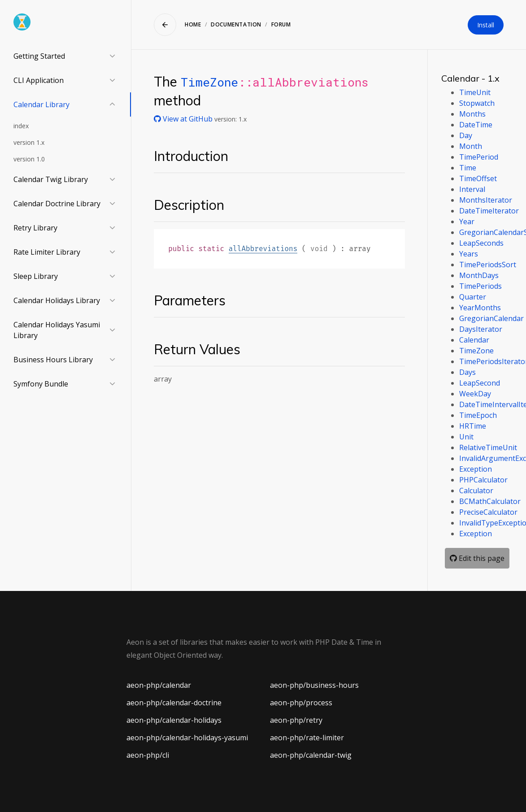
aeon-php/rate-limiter (307, 738)
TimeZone (209, 82)
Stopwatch (477, 103)
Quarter (473, 297)
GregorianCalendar (491, 318)
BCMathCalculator (490, 501)
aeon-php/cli (148, 755)
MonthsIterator (486, 200)
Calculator (476, 491)
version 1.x (29, 142)
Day (466, 135)
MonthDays (479, 275)
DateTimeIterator (489, 211)
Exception (476, 469)
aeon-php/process (301, 703)
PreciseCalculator (488, 512)
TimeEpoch (478, 415)
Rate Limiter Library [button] (47, 252)
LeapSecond (480, 383)
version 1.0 (29, 159)
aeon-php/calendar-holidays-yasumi (187, 738)
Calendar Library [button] (41, 104)
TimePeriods (480, 286)
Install (486, 25)
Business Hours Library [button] (53, 360)
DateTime (476, 125)
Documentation (236, 24)
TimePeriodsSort (488, 265)
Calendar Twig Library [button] (51, 179)
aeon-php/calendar (159, 685)
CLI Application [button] (39, 80)
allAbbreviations (263, 249)
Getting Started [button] (39, 56)
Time (468, 168)
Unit (466, 437)
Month (471, 146)
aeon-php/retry (296, 720)
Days (467, 372)
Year (467, 221)
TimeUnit (475, 92)
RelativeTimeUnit (488, 447)
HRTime (473, 426)
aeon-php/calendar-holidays (174, 720)
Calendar (474, 340)
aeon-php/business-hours (314, 685)
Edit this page (477, 558)
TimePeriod (479, 157)
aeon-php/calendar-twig (311, 755)
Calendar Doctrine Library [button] (57, 204)
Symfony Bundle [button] (41, 384)
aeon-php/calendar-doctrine (174, 703)
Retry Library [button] (35, 228)
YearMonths (480, 308)
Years (469, 254)
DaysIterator (481, 329)
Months (472, 114)
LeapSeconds (481, 243)
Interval (472, 189)
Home (193, 24)
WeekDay (475, 394)
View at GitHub (184, 119)
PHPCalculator (483, 480)
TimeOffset (478, 178)
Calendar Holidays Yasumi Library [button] (57, 330)
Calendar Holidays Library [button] (57, 300)
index (21, 126)
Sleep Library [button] (36, 276)
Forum (281, 24)
